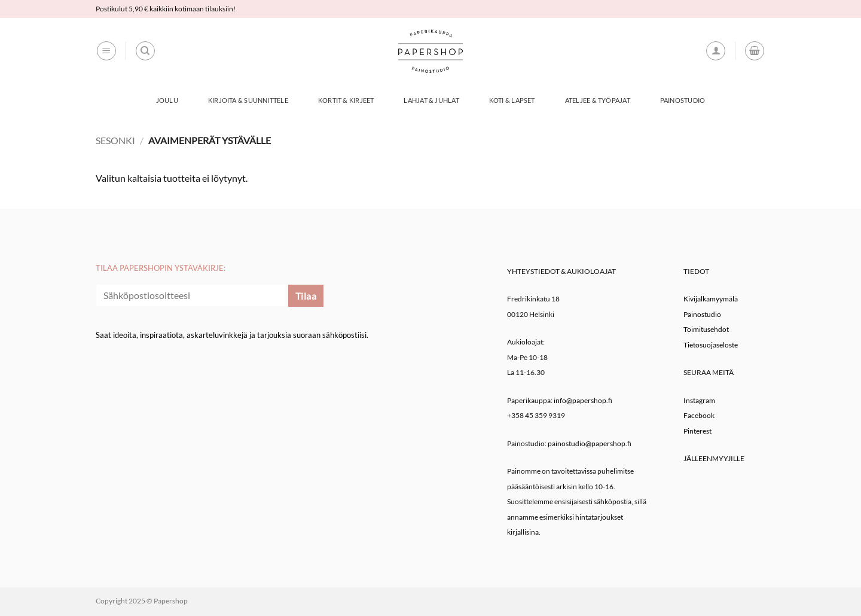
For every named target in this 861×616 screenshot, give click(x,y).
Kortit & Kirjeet (346, 100)
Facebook (699, 415)
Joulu (167, 100)
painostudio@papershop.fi (590, 443)
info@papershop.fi (583, 400)
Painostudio (683, 100)
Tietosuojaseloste (711, 345)
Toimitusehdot (706, 329)
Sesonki (115, 140)
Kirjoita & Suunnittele (248, 100)
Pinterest (697, 431)
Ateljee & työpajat (598, 100)
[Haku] (145, 51)
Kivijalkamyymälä (711, 299)
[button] (106, 51)
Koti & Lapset (512, 100)
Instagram (699, 400)
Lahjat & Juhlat (431, 100)
